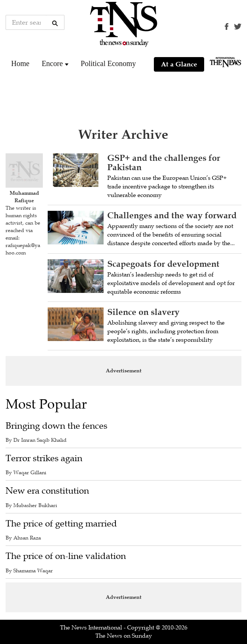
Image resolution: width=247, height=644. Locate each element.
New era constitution (47, 491)
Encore (52, 63)
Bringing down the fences (56, 426)
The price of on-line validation (66, 556)
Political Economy (108, 63)
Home (20, 63)
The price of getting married (61, 524)
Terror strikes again (44, 458)
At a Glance (179, 64)
